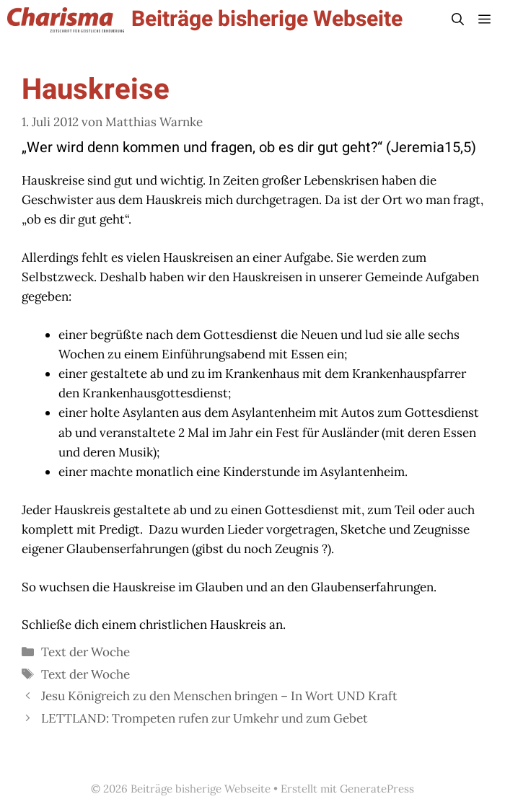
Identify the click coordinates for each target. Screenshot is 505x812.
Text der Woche (85, 652)
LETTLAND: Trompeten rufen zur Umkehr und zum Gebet (205, 718)
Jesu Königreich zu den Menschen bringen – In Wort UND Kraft (219, 696)
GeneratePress (377, 789)
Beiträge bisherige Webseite (267, 19)
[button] (458, 20)
